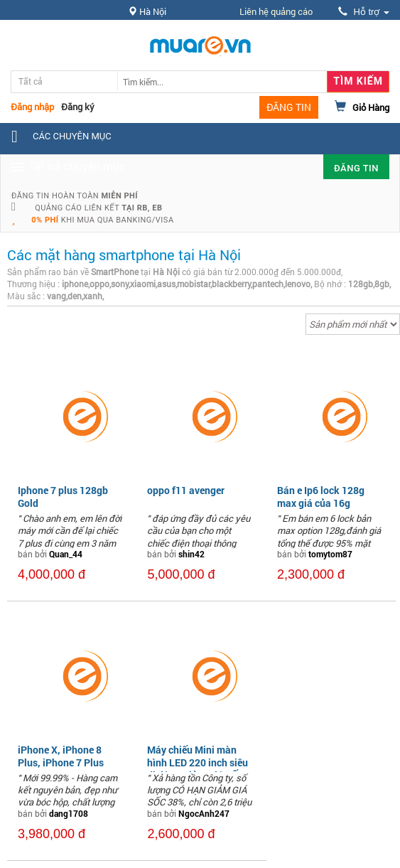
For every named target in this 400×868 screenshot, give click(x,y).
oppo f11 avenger (186, 490)
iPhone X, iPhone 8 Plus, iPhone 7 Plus (61, 756)
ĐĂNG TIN (289, 107)
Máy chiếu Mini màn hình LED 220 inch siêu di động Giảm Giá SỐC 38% (198, 769)
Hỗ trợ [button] (364, 12)
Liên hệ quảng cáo (276, 11)
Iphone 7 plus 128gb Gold (63, 497)
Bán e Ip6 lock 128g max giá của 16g (321, 497)
